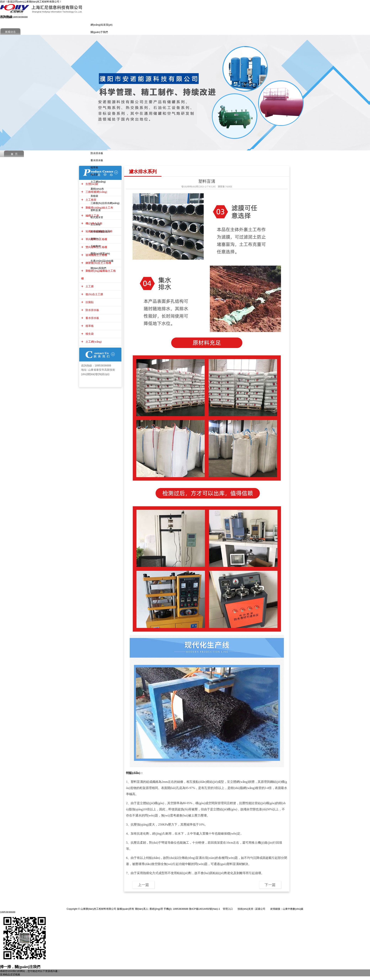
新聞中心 (96, 239)
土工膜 (89, 286)
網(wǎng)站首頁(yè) (102, 25)
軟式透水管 (97, 217)
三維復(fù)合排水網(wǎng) (105, 203)
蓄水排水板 (97, 160)
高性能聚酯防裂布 (101, 232)
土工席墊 (96, 224)
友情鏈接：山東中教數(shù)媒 (287, 909)
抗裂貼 (89, 302)
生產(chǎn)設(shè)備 (102, 261)
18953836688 (8, 912)
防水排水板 (97, 153)
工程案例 (96, 246)
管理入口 (228, 909)
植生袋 (94, 175)
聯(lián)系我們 (98, 268)
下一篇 (270, 885)
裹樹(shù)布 (97, 189)
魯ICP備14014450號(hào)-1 (204, 909)
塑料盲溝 (96, 210)
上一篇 (143, 885)
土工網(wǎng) (98, 182)
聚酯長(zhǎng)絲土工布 (99, 208)
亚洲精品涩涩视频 (10, 975)
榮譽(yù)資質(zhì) (100, 254)
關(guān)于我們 (99, 32)
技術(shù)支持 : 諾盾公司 (251, 909)
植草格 (94, 167)
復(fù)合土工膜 (94, 294)
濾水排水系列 (143, 171)
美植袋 (94, 196)
